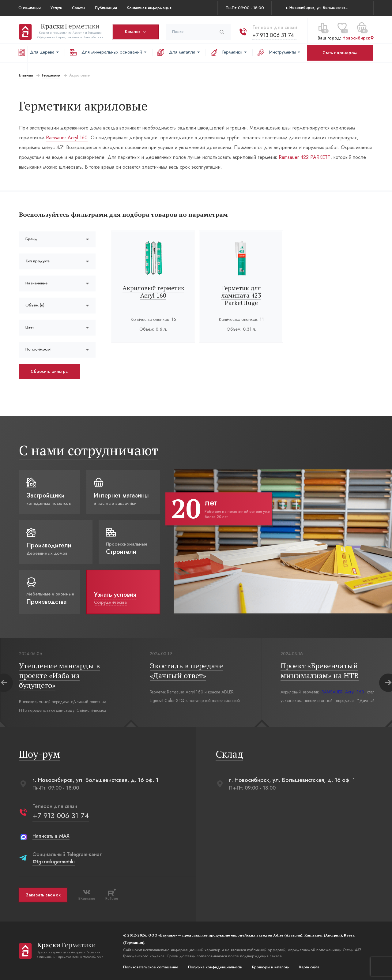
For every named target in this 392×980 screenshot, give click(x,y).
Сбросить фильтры (49, 371)
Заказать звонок (43, 895)
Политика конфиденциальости (215, 967)
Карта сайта (309, 967)
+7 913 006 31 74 (273, 33)
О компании (30, 8)
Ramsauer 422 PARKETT (304, 157)
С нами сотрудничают (88, 450)
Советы (79, 8)
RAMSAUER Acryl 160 (342, 692)
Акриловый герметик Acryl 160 (153, 292)
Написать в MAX (50, 836)
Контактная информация (149, 8)
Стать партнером (340, 53)
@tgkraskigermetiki (53, 862)
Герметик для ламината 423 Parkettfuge (241, 295)
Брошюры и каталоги (270, 967)
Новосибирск (358, 36)
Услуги (56, 8)
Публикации (106, 8)
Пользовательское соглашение (150, 967)
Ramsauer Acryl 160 (66, 138)
